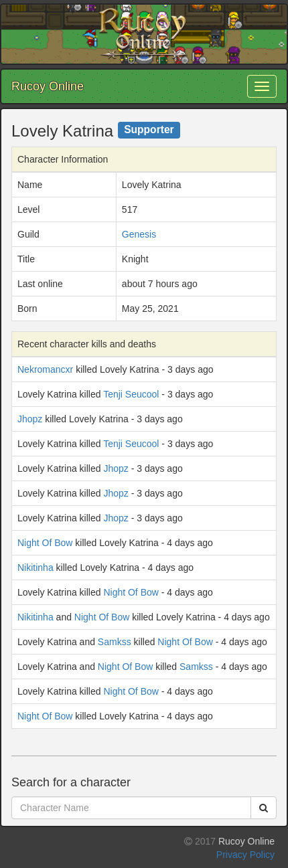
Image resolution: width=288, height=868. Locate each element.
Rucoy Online (48, 86)
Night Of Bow (45, 543)
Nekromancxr (45, 369)
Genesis (139, 234)
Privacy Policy (245, 855)
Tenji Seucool (131, 394)
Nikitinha (35, 568)
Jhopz (30, 419)
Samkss (115, 642)
